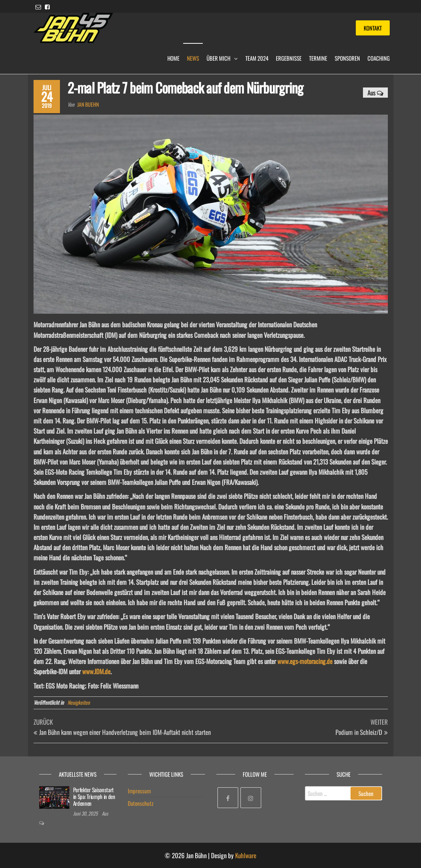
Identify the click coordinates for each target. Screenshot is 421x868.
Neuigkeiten (79, 702)
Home (173, 58)
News (193, 58)
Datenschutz (141, 803)
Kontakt (373, 28)
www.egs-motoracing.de (305, 661)
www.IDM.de (96, 671)
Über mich (218, 58)
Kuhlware (246, 855)
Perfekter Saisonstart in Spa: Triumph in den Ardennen (94, 796)
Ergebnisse (289, 58)
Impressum (139, 791)
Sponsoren (347, 58)
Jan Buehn (88, 104)
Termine (318, 58)
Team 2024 (257, 58)
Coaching (379, 58)
